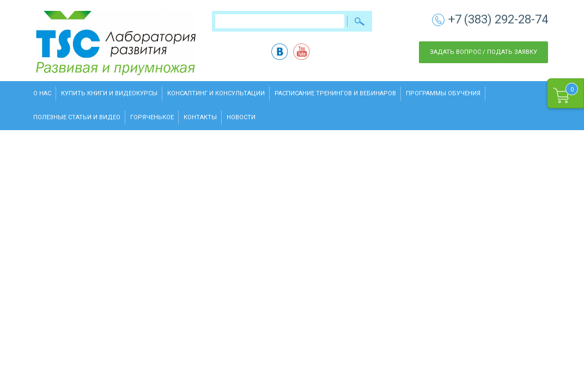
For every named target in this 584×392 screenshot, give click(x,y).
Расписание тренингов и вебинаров (335, 93)
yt (302, 51)
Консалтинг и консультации (216, 93)
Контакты (200, 117)
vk (280, 51)
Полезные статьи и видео (77, 117)
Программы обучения (443, 93)
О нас (42, 93)
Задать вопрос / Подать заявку (483, 52)
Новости (241, 117)
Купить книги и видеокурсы (109, 93)
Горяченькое (152, 117)
